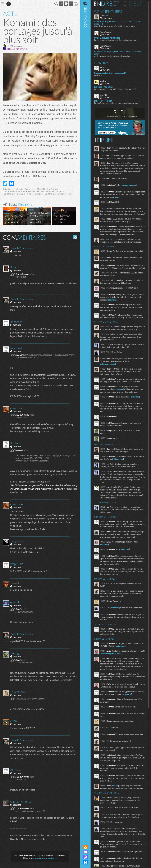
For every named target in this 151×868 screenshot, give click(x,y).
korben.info (115, 608)
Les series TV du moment (104, 87)
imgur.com (135, 397)
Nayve (102, 67)
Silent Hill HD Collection (35, 194)
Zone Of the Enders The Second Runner (17, 191)
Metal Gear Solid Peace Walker (15, 194)
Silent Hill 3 (60, 191)
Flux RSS (85, 847)
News (70, 194)
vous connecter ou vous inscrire (45, 858)
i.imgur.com (119, 459)
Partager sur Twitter (5, 183)
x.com (117, 197)
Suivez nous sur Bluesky (85, 862)
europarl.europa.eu (129, 185)
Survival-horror (30, 189)
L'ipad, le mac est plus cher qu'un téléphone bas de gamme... (115, 26)
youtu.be (128, 694)
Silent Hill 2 (41, 189)
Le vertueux (104, 16)
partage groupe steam (103, 101)
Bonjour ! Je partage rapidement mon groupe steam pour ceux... (117, 103)
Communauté (85, 420)
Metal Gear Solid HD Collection (56, 194)
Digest (133, 4)
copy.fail (115, 786)
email (13, 49)
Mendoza (103, 81)
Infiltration (20, 189)
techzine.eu (112, 300)
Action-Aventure (9, 189)
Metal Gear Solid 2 (53, 189)
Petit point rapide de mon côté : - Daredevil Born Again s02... (116, 89)
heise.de (120, 389)
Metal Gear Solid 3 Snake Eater (43, 191)
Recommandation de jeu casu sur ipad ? (110, 73)
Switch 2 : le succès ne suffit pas (107, 38)
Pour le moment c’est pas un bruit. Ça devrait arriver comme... (116, 40)
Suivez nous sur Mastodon (85, 857)
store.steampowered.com (111, 654)
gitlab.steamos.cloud (108, 364)
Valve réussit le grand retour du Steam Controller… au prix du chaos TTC (119, 23)
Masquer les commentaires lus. (75, 237)
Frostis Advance (105, 32)
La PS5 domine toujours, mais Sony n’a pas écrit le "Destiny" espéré (118, 53)
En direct (107, 4)
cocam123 (103, 95)
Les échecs (98, 75)
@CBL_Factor (24, 49)
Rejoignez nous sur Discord (85, 852)
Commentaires (108, 12)
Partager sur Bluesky (12, 183)
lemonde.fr (104, 544)
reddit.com (125, 549)
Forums (102, 63)
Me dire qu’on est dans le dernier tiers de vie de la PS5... (114, 56)
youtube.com (120, 646)
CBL (11, 46)
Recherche (56, 4)
